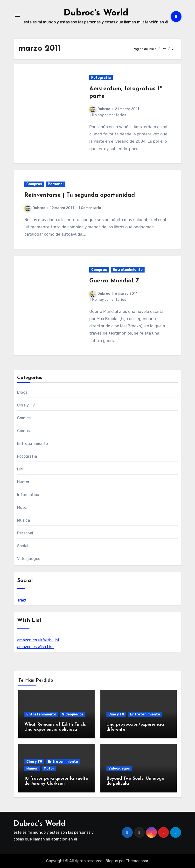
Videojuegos (29, 559)
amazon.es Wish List (35, 647)
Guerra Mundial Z (114, 281)
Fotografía (101, 78)
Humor (23, 482)
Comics (24, 418)
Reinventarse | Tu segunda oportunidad (80, 195)
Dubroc (100, 109)
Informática (28, 495)
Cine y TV (26, 405)
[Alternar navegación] (17, 16)
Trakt (22, 600)
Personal (56, 184)
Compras (34, 184)
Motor (22, 507)
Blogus (112, 861)
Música (24, 520)
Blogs (22, 392)
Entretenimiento (128, 270)
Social (23, 546)
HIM (21, 469)
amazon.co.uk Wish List (38, 640)
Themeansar (137, 861)
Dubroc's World (96, 13)
